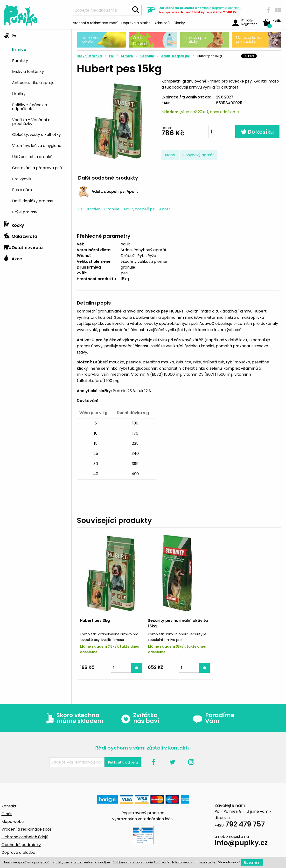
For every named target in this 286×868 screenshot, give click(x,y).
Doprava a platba (136, 23)
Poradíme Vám (213, 718)
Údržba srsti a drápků (32, 156)
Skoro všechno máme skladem (74, 718)
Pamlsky (20, 60)
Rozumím (252, 862)
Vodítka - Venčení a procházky (31, 121)
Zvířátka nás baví (140, 718)
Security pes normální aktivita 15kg (178, 623)
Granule (147, 56)
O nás (7, 814)
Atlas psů (162, 23)
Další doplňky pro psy (33, 201)
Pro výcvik (22, 179)
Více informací (229, 862)
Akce (13, 258)
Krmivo (19, 49)
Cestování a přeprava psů (37, 167)
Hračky (19, 93)
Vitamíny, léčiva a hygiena (37, 145)
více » (222, 8)
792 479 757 (240, 825)
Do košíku (257, 132)
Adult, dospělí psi (175, 56)
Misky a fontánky (28, 71)
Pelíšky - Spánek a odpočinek (30, 106)
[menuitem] (40, 49)
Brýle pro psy (25, 212)
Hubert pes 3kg (95, 621)
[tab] (36, 124)
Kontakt (9, 806)
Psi (10, 35)
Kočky (14, 224)
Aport (165, 209)
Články (179, 23)
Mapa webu (13, 822)
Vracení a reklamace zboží (95, 23)
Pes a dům (22, 189)
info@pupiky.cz (241, 844)
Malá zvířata (20, 235)
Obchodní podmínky (21, 845)
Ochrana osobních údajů (25, 837)
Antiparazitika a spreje (33, 82)
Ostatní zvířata (23, 246)
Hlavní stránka (89, 56)
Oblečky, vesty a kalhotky (36, 134)
